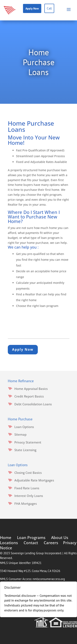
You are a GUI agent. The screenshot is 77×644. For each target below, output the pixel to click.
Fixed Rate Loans (27, 488)
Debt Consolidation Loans (33, 404)
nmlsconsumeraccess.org (49, 579)
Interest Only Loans (29, 496)
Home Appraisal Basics (31, 389)
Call (49, 8)
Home (6, 538)
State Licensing (25, 450)
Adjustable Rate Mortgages (34, 480)
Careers (51, 543)
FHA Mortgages (26, 504)
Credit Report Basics (29, 396)
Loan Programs (31, 538)
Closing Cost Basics (28, 473)
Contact (31, 543)
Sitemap (20, 434)
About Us (60, 538)
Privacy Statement (28, 442)
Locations (9, 543)
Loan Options (24, 427)
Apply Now (32, 8)
